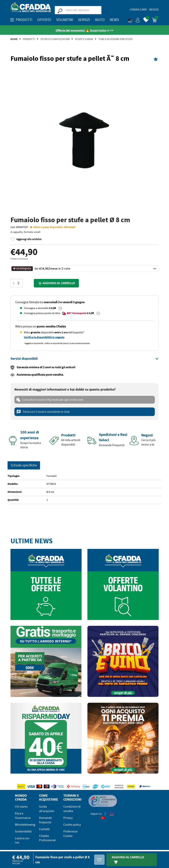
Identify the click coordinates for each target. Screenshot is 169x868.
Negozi (154, 10)
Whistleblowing (25, 825)
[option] (85, 140)
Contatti (44, 829)
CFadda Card (138, 10)
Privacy (68, 818)
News (114, 20)
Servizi (84, 20)
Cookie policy (72, 825)
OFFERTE (44, 20)
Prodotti (29, 39)
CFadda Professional (47, 838)
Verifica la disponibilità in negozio (44, 337)
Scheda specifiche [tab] (24, 465)
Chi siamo (21, 807)
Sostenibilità (23, 831)
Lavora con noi (22, 841)
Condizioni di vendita (72, 809)
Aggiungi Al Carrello (128, 859)
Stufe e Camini (84, 39)
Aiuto (100, 20)
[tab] (85, 359)
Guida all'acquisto (47, 809)
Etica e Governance (23, 816)
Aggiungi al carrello (56, 283)
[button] (134, 19)
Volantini (65, 20)
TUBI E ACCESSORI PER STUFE (115, 39)
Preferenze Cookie (71, 834)
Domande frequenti (45, 820)
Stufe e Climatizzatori (55, 39)
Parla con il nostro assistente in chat (43, 412)
